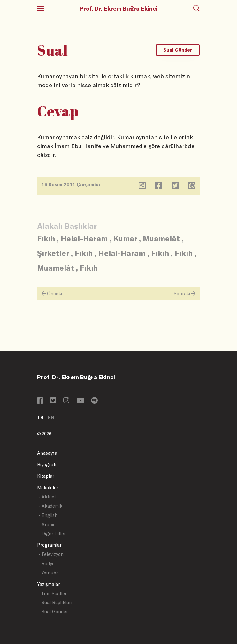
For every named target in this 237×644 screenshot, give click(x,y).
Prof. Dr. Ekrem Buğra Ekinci (118, 8)
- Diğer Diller (52, 533)
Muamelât (161, 238)
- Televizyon (51, 554)
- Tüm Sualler (53, 593)
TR (40, 418)
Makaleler (48, 487)
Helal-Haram (84, 238)
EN (51, 418)
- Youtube (49, 573)
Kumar (125, 238)
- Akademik (50, 506)
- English (48, 515)
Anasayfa (47, 453)
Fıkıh (46, 238)
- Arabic (47, 524)
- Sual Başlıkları (55, 602)
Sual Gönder (178, 50)
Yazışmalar (49, 584)
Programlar (49, 545)
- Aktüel (47, 497)
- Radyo (46, 563)
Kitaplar (46, 476)
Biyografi (47, 464)
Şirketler (53, 253)
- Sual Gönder (53, 612)
